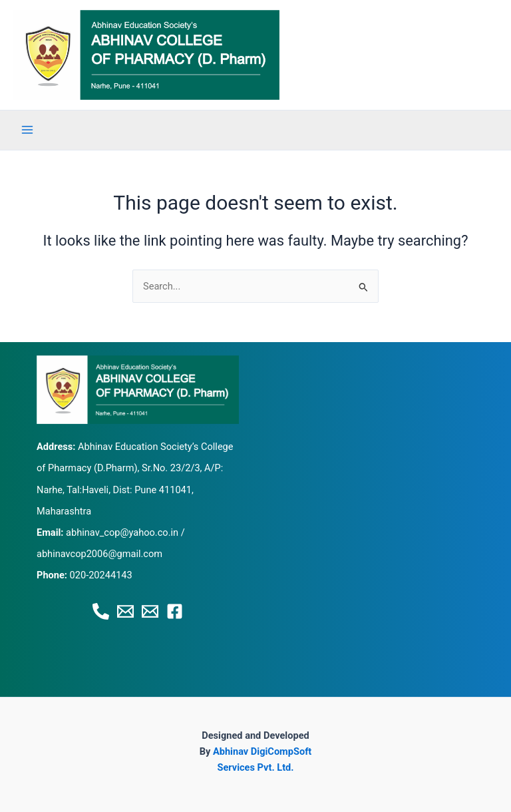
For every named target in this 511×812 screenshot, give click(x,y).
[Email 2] (150, 611)
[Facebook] (175, 611)
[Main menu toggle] (27, 130)
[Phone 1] (101, 611)
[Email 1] (125, 611)
